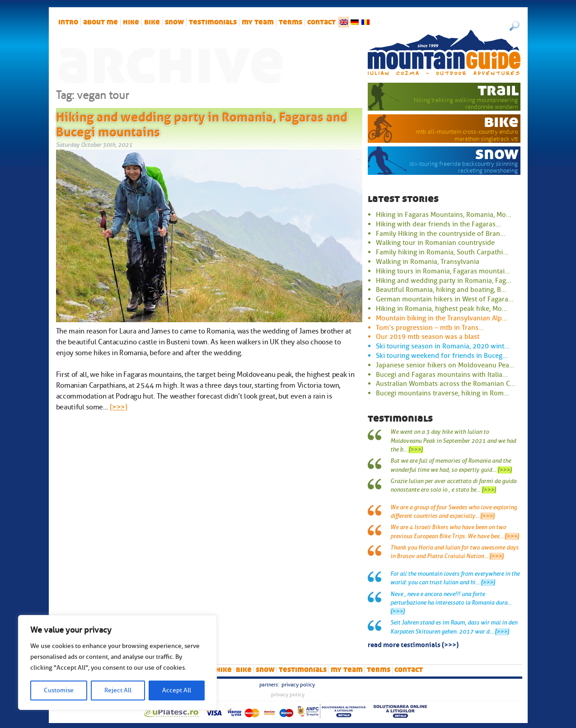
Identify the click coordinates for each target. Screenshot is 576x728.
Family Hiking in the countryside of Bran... (441, 234)
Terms (290, 22)
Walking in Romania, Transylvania (428, 262)
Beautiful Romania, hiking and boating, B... (441, 290)
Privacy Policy (298, 685)
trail (498, 90)
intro (68, 22)
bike (152, 22)
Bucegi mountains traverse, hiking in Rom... (443, 393)
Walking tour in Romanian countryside (435, 243)
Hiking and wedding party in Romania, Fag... (444, 281)
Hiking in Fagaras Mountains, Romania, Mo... (444, 215)
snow (174, 22)
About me (101, 22)
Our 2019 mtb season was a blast (428, 337)
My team (258, 22)
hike (131, 22)
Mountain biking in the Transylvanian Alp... (442, 318)
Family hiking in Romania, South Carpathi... (442, 252)
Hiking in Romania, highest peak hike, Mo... (442, 309)
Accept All (177, 690)
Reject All (118, 690)
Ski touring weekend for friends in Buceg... (442, 356)
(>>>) (118, 407)
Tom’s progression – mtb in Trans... (430, 328)
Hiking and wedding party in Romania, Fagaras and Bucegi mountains (202, 123)
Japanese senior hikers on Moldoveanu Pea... (445, 365)
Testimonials (213, 22)
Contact (321, 22)
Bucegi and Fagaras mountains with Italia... (442, 375)
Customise (59, 690)
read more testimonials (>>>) (413, 644)
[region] (117, 662)
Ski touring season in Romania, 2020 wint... (443, 346)
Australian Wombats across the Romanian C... (446, 384)
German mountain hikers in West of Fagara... (445, 299)
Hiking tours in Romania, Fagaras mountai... (443, 271)
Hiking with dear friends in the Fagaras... (438, 224)
